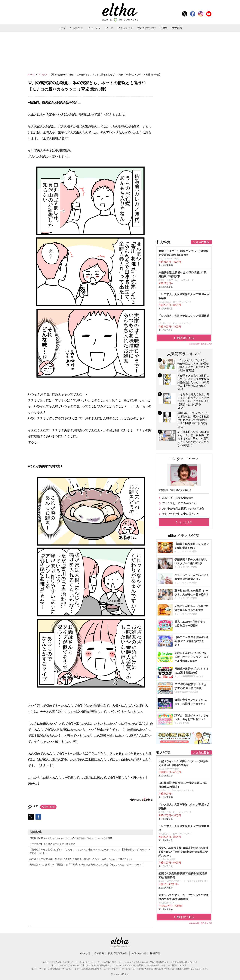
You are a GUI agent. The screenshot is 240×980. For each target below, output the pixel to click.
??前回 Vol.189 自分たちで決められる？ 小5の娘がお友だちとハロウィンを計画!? (71, 838)
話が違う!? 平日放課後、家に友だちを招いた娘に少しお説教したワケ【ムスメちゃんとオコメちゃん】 (81, 859)
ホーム (32, 75)
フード (109, 28)
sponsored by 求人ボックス (201, 344)
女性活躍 (177, 28)
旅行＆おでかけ (146, 28)
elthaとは (85, 953)
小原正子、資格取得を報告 (178, 498)
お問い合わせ (139, 953)
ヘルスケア (76, 28)
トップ (62, 28)
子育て (164, 28)
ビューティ (94, 28)
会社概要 (99, 953)
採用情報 (155, 953)
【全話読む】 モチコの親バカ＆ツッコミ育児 (52, 844)
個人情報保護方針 (118, 953)
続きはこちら (186, 338)
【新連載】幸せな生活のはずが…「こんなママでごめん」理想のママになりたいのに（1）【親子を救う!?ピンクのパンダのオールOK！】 (90, 851)
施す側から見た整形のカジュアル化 (183, 508)
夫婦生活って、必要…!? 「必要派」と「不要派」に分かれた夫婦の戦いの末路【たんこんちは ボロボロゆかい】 (87, 865)
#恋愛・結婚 (48, 807)
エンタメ (43, 75)
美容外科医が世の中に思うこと (181, 514)
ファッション (125, 28)
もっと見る (186, 522)
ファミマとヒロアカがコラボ (179, 503)
